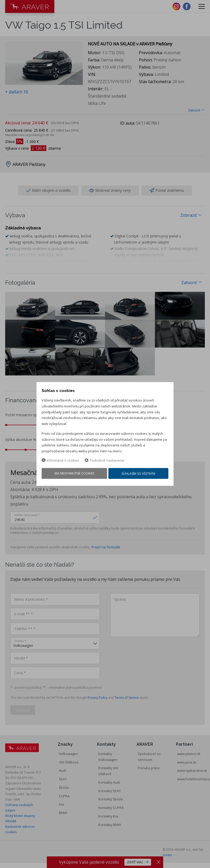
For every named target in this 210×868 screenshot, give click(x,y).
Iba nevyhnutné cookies (74, 474)
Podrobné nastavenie (104, 461)
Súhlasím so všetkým (139, 475)
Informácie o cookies (61, 461)
